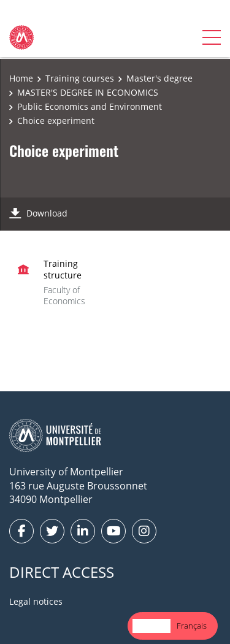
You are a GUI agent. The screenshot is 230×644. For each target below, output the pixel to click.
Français (192, 626)
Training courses (80, 78)
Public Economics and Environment (90, 106)
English (151, 626)
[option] (192, 626)
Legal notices (36, 601)
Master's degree (159, 78)
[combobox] (151, 626)
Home (21, 78)
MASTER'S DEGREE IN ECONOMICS (88, 92)
